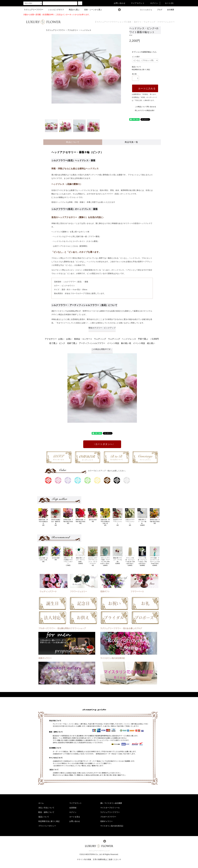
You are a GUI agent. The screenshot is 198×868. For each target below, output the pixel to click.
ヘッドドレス (86, 30)
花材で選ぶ (72, 343)
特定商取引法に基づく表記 (141, 70)
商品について (73, 142)
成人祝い (151, 343)
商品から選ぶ (73, 10)
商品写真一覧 (131, 142)
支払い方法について (46, 808)
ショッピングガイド (55, 10)
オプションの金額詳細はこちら (144, 52)
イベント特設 (113, 343)
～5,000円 (154, 339)
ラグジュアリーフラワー (34, 10)
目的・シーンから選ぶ (92, 10)
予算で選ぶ (143, 339)
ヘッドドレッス (129, 339)
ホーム (41, 803)
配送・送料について (46, 812)
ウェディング (100, 339)
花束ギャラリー (106, 821)
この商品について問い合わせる (144, 107)
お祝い (61, 339)
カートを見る (75, 817)
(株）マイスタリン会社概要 (111, 803)
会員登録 (73, 808)
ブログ (158, 10)
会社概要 (169, 10)
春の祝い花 (126, 343)
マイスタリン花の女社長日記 (112, 826)
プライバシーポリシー (47, 826)
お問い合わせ (118, 3)
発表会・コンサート (83, 339)
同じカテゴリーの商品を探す (143, 110)
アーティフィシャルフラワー (92, 343)
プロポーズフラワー (108, 817)
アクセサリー (73, 30)
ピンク (62, 343)
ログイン (153, 3)
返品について (136, 67)
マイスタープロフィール (110, 808)
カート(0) (168, 3)
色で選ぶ (53, 343)
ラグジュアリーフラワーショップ (99, 851)
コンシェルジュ (144, 10)
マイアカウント (136, 3)
